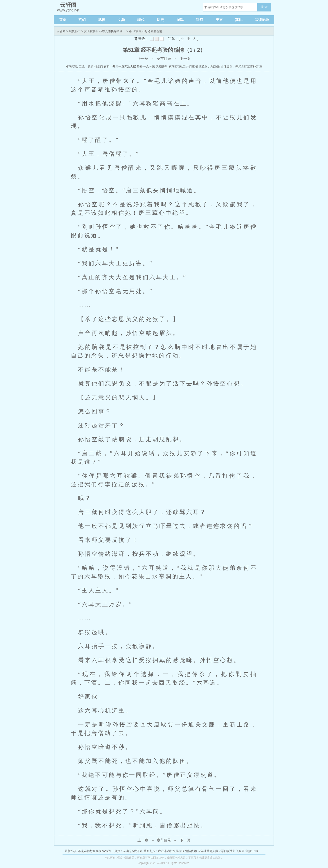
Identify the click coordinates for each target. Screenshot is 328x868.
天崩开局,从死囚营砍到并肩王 (175, 67)
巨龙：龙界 (86, 67)
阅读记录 (262, 20)
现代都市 (75, 31)
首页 (63, 20)
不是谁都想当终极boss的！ (96, 851)
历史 (160, 20)
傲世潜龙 (201, 67)
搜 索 (264, 7)
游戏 (180, 20)
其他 (239, 20)
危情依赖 (191, 851)
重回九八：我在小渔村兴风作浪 (164, 851)
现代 (141, 20)
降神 (140, 67)
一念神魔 (149, 67)
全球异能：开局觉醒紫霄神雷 (240, 67)
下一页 (185, 59)
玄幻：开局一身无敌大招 (120, 67)
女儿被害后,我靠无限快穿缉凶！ (105, 31)
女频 (121, 20)
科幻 (200, 20)
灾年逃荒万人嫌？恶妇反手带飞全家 (221, 851)
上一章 (143, 59)
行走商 (99, 67)
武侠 (102, 20)
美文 (219, 20)
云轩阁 (61, 31)
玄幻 (82, 20)
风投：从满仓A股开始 (128, 851)
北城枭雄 (214, 67)
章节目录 (164, 59)
